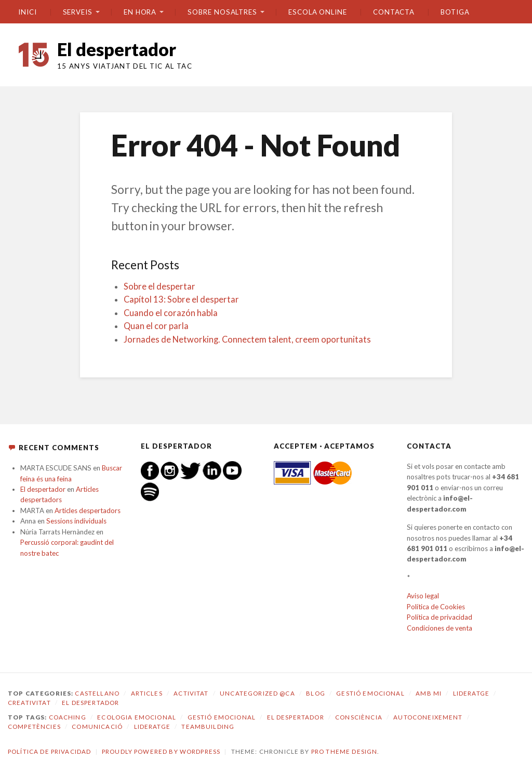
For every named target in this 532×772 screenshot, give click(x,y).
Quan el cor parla (156, 326)
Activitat (191, 693)
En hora (140, 12)
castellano (97, 693)
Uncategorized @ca (257, 693)
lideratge (152, 727)
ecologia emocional (137, 717)
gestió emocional (222, 717)
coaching (68, 717)
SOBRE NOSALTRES (222, 12)
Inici (28, 12)
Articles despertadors (88, 511)
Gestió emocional (370, 693)
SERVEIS (78, 12)
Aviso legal (423, 596)
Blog (316, 693)
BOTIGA (455, 12)
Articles (147, 693)
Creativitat (29, 703)
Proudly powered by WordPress (161, 751)
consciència (359, 717)
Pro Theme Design (344, 751)
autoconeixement (428, 717)
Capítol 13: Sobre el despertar (181, 299)
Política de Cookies (436, 607)
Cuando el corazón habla (171, 313)
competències (34, 727)
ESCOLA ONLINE (318, 12)
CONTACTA (394, 12)
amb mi (429, 693)
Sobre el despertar (159, 286)
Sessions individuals (76, 521)
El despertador (117, 49)
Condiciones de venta (440, 628)
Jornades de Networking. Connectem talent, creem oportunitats (247, 339)
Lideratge (471, 693)
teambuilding (208, 727)
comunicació (97, 727)
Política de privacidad (440, 617)
